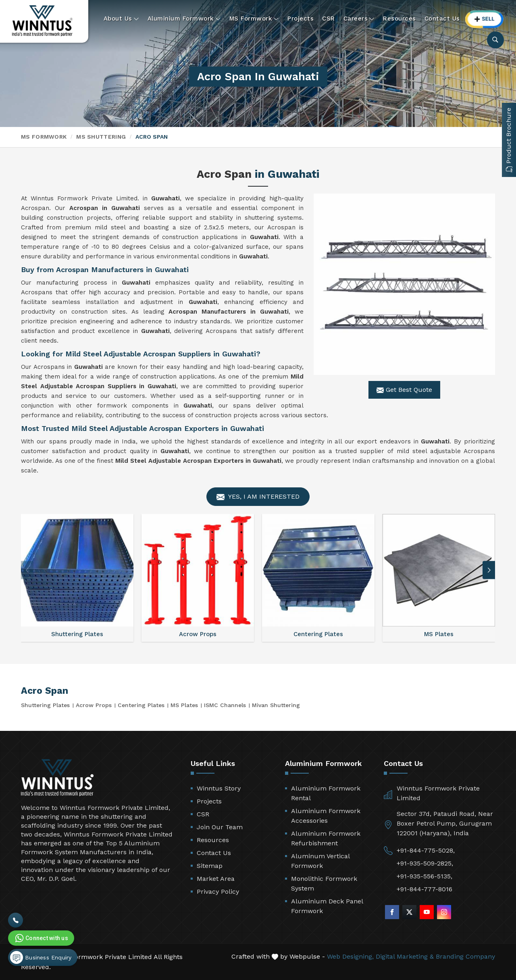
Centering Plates (141, 705)
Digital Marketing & (405, 956)
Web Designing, (350, 956)
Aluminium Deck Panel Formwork (327, 906)
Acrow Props (94, 705)
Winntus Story (219, 788)
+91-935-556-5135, (424, 876)
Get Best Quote (404, 390)
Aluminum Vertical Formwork (320, 861)
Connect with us (41, 938)
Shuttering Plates (45, 705)
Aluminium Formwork (184, 19)
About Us (121, 19)
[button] (489, 570)
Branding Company (465, 956)
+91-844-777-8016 (424, 889)
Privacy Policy (218, 892)
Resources (399, 19)
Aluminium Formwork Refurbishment (326, 838)
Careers (359, 19)
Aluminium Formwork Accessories (326, 816)
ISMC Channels (225, 705)
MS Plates (184, 705)
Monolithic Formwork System (324, 883)
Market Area (216, 879)
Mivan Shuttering (276, 705)
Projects (301, 19)
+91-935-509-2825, (425, 863)
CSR (329, 19)
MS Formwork (254, 19)
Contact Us (442, 19)
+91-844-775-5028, (426, 850)
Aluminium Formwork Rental (326, 793)
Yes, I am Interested (258, 497)
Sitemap (210, 866)
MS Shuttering (101, 137)
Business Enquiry (41, 957)
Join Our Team (220, 827)
